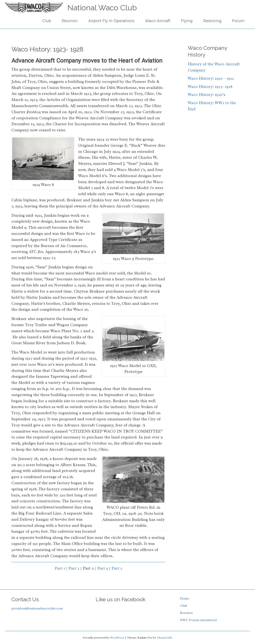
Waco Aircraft (158, 21)
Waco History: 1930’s (207, 95)
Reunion (70, 21)
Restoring (212, 21)
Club (47, 21)
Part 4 (103, 568)
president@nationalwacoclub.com (37, 608)
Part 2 (74, 568)
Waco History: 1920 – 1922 (211, 78)
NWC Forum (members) (198, 620)
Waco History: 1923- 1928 (210, 87)
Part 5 (117, 568)
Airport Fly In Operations (111, 21)
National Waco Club (102, 8)
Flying (187, 21)
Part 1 (60, 568)
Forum (238, 21)
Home (185, 598)
